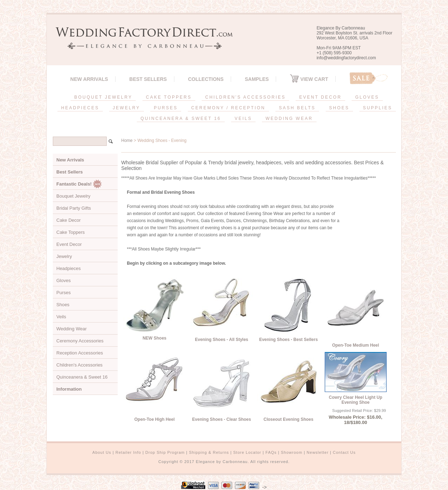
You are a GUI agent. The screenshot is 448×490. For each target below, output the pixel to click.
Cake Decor (69, 220)
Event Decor (69, 244)
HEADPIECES (80, 108)
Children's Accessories (79, 365)
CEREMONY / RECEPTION (228, 108)
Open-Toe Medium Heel (355, 345)
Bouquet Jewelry (73, 196)
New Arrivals (89, 79)
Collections (206, 79)
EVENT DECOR (320, 97)
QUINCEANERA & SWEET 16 (181, 119)
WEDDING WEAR (289, 119)
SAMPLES (257, 79)
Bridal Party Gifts (74, 208)
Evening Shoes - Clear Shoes (222, 419)
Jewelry (64, 256)
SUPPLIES (378, 108)
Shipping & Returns (209, 452)
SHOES (339, 108)
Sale (369, 78)
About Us (102, 452)
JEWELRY (126, 108)
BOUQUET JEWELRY (103, 97)
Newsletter (318, 452)
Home (127, 141)
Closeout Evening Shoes (289, 419)
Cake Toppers (71, 232)
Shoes (63, 305)
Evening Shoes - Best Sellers (288, 340)
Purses (63, 293)
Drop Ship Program (165, 452)
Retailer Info (128, 452)
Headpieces (69, 268)
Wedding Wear (72, 329)
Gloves (63, 280)
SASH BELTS (297, 108)
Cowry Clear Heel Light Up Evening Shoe (356, 400)
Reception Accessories (80, 353)
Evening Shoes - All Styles (222, 340)
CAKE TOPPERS (169, 97)
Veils (61, 317)
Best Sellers (148, 79)
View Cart (309, 79)
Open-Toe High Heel (155, 419)
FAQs (271, 452)
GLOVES (367, 97)
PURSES (166, 108)
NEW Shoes (154, 338)
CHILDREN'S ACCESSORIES (245, 97)
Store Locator (247, 452)
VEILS (243, 119)
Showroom (292, 452)
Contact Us (344, 452)
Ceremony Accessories (80, 341)
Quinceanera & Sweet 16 (82, 377)
